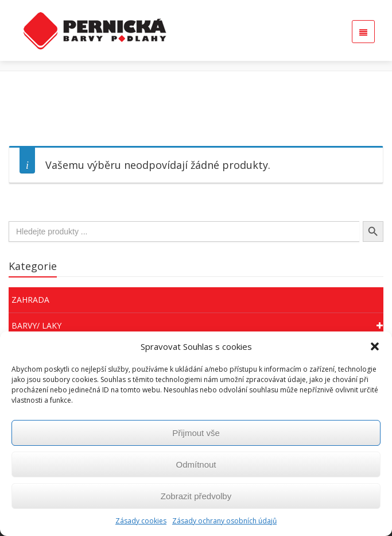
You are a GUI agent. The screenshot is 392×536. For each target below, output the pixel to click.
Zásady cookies (141, 521)
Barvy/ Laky (197, 326)
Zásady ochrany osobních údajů (224, 521)
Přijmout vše (196, 433)
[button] (375, 346)
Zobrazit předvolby (196, 496)
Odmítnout (196, 464)
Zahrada (30, 300)
